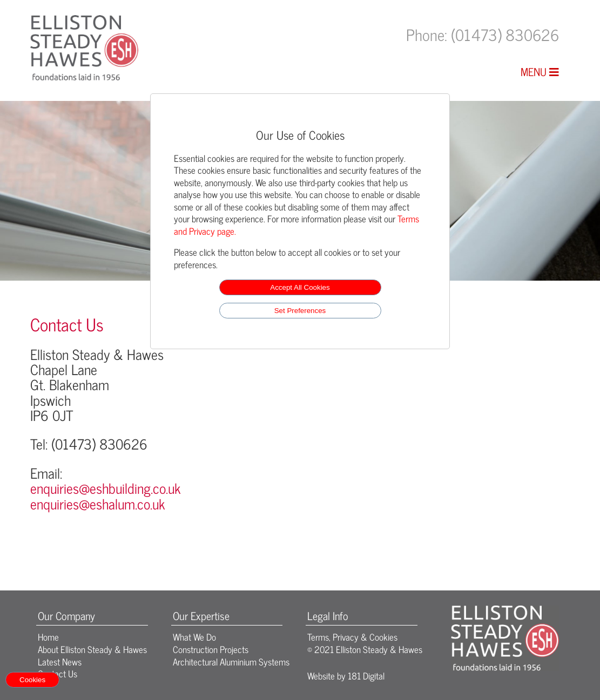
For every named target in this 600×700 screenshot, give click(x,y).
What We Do (194, 637)
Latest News (60, 661)
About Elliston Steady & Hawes (92, 649)
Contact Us (58, 673)
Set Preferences (300, 311)
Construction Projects (211, 649)
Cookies (32, 680)
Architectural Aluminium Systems (231, 661)
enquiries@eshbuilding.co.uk (106, 488)
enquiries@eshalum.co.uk (98, 504)
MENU (540, 72)
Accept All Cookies (300, 287)
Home (48, 637)
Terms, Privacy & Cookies (352, 637)
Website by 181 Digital (346, 675)
